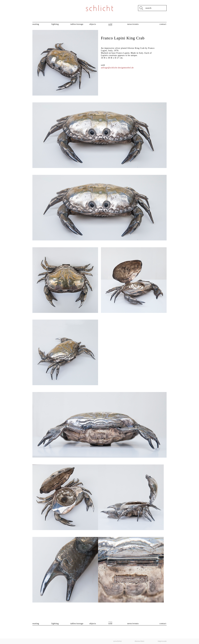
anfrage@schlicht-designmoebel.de (117, 68)
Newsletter (118, 641)
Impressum (162, 641)
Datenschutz (140, 641)
